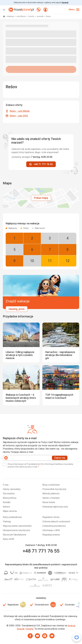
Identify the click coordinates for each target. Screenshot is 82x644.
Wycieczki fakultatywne (15, 535)
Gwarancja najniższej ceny (55, 507)
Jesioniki (40, 16)
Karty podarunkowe (12, 517)
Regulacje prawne (51, 535)
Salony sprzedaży (12, 489)
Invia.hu (30, 629)
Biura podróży (10, 498)
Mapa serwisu (10, 511)
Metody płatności (51, 494)
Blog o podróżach (51, 485)
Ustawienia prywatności (54, 526)
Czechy (31, 16)
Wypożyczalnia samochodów (17, 526)
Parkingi (7, 522)
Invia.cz (71, 626)
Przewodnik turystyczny (54, 489)
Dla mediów (9, 494)
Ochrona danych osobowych (56, 522)
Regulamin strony (51, 517)
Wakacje (11, 16)
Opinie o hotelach (51, 498)
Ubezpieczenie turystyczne (16, 530)
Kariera (6, 507)
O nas (6, 485)
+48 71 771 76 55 (41, 551)
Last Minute (21, 16)
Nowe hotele (49, 502)
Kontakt (7, 502)
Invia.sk (21, 629)
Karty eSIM (8, 539)
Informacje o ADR (51, 530)
